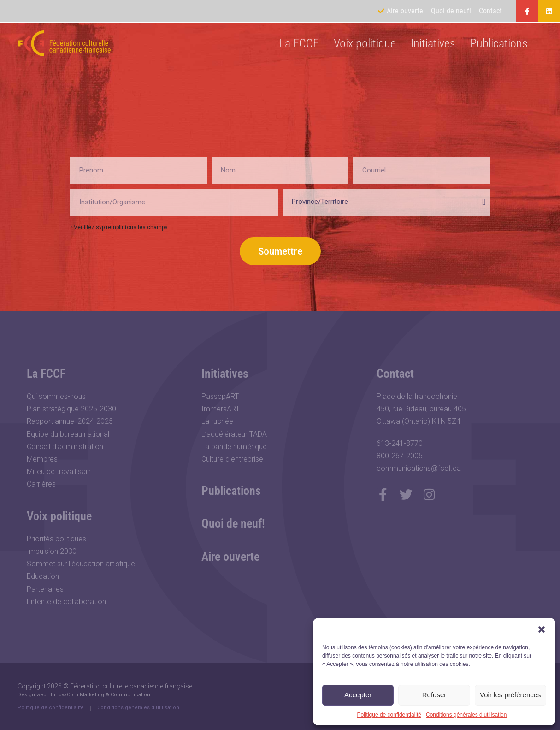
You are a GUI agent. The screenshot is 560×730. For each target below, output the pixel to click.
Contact (395, 374)
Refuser (434, 695)
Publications (499, 43)
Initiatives (433, 43)
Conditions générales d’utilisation (466, 715)
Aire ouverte (230, 557)
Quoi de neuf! (233, 523)
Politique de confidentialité (389, 715)
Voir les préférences (510, 695)
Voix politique (365, 43)
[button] (542, 629)
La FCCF (299, 43)
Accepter (358, 695)
